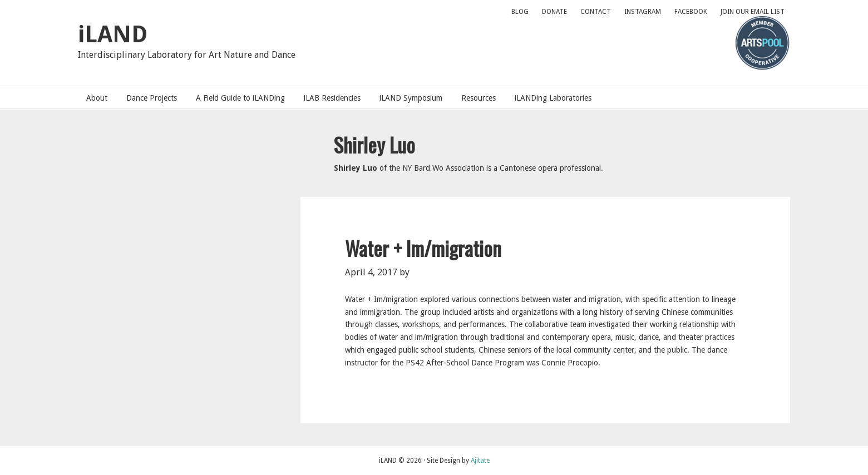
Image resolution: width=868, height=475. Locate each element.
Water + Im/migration (423, 248)
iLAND (113, 34)
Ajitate (480, 461)
